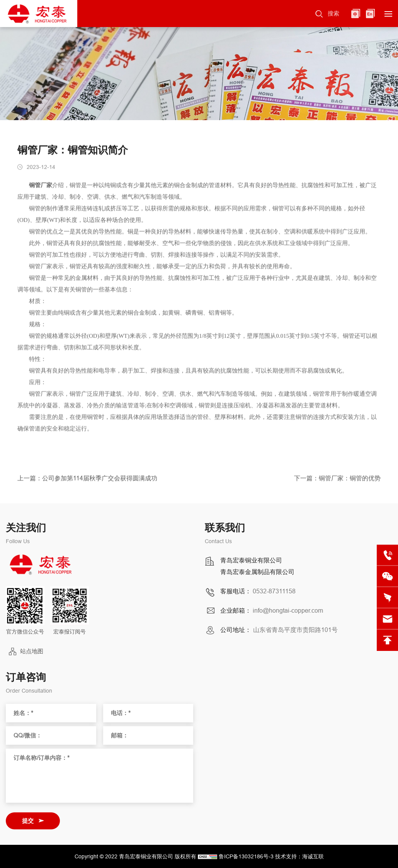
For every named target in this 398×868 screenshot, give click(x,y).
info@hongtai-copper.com (288, 610)
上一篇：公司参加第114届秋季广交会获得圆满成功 (87, 480)
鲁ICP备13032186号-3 (246, 856)
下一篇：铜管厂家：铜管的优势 (337, 480)
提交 (28, 821)
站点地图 (32, 651)
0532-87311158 (274, 591)
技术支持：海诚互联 (299, 856)
